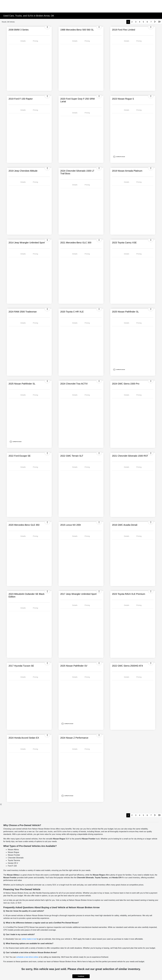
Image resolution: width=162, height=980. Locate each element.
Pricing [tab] (35, 41)
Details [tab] (23, 41)
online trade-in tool (29, 939)
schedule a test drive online (27, 957)
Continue (81, 976)
